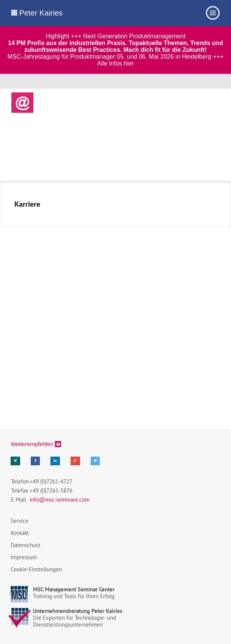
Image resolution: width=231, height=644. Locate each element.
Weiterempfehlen (32, 444)
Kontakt (20, 533)
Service (20, 521)
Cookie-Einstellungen (36, 569)
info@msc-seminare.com (60, 500)
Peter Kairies (37, 13)
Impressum (24, 557)
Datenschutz (26, 545)
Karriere (27, 204)
